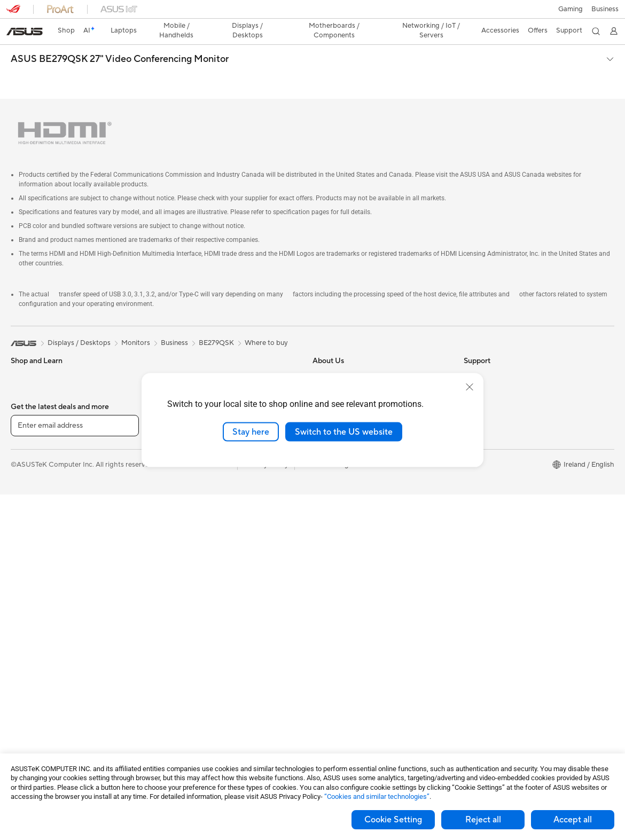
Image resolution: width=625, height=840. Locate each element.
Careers (325, 489)
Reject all (483, 820)
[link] (25, 32)
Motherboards (34, 675)
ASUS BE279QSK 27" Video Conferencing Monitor (120, 59)
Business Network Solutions (204, 529)
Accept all (573, 820)
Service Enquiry (337, 538)
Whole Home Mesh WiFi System (211, 513)
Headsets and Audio (192, 610)
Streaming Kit (181, 658)
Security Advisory (341, 602)
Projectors (27, 546)
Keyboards (177, 578)
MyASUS (327, 634)
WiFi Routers (180, 497)
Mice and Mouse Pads (194, 594)
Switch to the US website (344, 431)
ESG (471, 352)
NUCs (20, 610)
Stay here (251, 431)
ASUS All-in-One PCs (44, 562)
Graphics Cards (36, 691)
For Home (26, 369)
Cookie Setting (393, 820)
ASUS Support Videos (347, 618)
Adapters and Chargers (197, 706)
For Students (31, 385)
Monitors (25, 530)
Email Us (326, 570)
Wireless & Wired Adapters (202, 545)
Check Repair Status (345, 522)
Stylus (169, 690)
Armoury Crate (487, 449)
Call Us (324, 586)
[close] (470, 387)
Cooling (23, 707)
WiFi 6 (170, 481)
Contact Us (331, 368)
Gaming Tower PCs (41, 594)
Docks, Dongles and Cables (203, 722)
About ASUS (333, 352)
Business (174, 318)
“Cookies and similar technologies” (377, 796)
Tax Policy (328, 473)
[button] (571, 9)
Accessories (30, 449)
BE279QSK (216, 318)
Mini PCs (25, 626)
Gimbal (171, 674)
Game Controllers (188, 626)
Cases (169, 352)
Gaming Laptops (37, 433)
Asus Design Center (495, 433)
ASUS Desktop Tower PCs (52, 578)
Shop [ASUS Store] (66, 30)
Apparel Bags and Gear (196, 642)
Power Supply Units (42, 723)
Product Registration (346, 554)
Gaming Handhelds (41, 482)
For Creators (31, 417)
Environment (484, 368)
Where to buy (266, 318)
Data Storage (181, 368)
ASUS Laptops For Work (49, 401)
